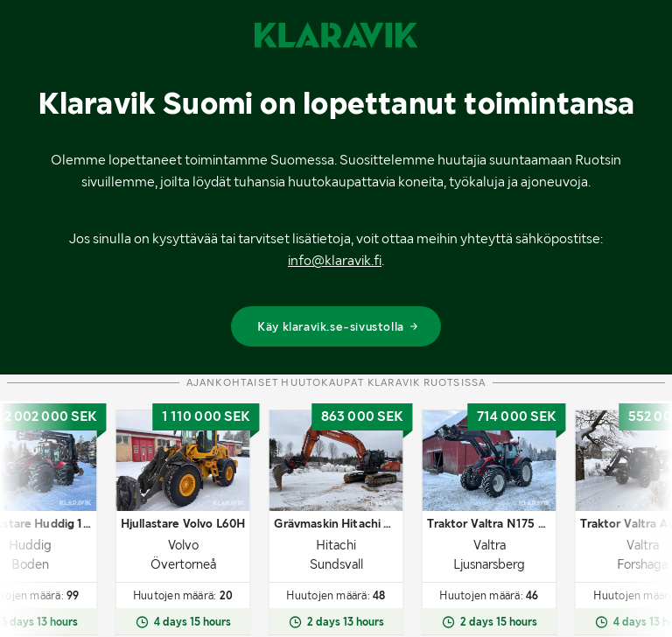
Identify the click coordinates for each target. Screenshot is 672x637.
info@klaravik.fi (335, 260)
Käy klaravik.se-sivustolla (338, 326)
